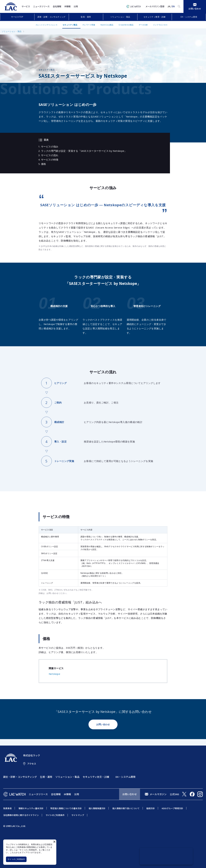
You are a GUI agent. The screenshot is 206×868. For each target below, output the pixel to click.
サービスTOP (17, 17)
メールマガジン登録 (155, 6)
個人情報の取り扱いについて (126, 808)
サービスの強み (50, 146)
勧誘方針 (151, 808)
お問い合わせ (103, 724)
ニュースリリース (41, 6)
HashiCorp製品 (107, 25)
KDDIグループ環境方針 (172, 808)
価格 (44, 164)
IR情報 (67, 6)
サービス (26, 6)
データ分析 (143, 25)
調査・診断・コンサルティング (51, 17)
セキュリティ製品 (70, 25)
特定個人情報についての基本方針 (66, 808)
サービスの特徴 (50, 160)
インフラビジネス (160, 25)
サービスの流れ (50, 155)
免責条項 (7, 808)
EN (173, 6)
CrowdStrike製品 (126, 25)
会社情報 (57, 6)
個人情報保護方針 (97, 808)
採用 (76, 6)
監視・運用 (86, 17)
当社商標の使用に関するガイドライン (21, 815)
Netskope (54, 674)
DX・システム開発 (189, 17)
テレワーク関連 (89, 25)
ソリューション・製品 (120, 17)
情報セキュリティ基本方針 (31, 808)
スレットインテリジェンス (47, 25)
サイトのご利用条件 (16, 859)
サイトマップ (78, 815)
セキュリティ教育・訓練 (154, 17)
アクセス (32, 764)
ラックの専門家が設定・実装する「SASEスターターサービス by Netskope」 (84, 151)
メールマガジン (158, 794)
